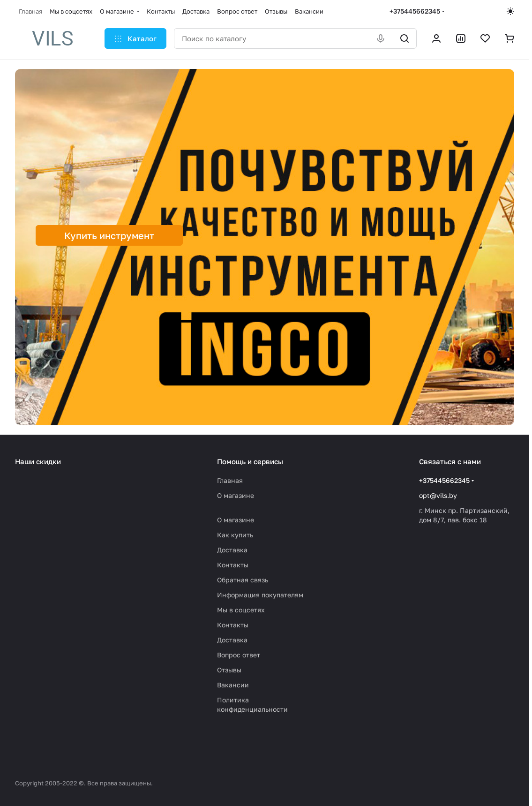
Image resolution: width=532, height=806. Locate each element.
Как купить (235, 535)
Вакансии (233, 685)
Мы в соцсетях (241, 610)
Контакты (233, 565)
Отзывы (229, 670)
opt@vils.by (438, 495)
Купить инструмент (109, 235)
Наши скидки (38, 461)
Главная (230, 480)
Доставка (232, 550)
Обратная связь (243, 580)
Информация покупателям (260, 595)
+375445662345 (415, 11)
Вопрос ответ (239, 655)
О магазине (236, 495)
